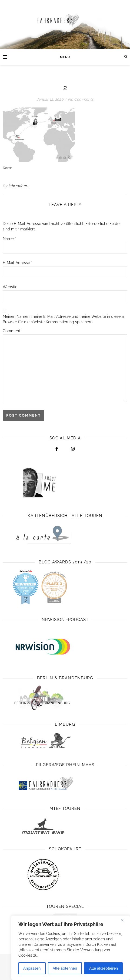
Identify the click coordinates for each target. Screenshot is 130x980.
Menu (65, 57)
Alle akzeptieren (104, 968)
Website (10, 287)
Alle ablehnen (65, 968)
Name (9, 239)
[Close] (124, 920)
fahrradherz (19, 186)
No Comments (81, 99)
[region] (71, 948)
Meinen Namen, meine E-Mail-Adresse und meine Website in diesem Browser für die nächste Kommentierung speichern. (63, 319)
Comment (11, 331)
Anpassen (32, 968)
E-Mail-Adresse (18, 263)
